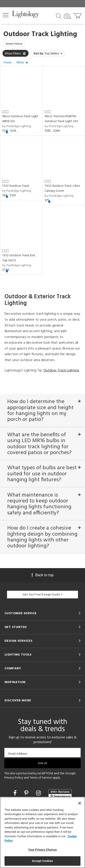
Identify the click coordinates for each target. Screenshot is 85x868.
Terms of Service (41, 778)
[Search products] (59, 16)
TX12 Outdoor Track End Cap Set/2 (19, 258)
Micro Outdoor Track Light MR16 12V (20, 119)
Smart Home (14, 44)
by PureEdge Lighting (17, 126)
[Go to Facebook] (16, 793)
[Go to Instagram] (39, 793)
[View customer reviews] (60, 794)
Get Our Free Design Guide (42, 595)
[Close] (80, 803)
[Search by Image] (67, 16)
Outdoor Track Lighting (61, 371)
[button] (6, 15)
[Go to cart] (78, 15)
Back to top (42, 575)
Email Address (18, 754)
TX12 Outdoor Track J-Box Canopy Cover (62, 188)
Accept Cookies (42, 861)
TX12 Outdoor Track (16, 186)
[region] (42, 832)
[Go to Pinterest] (27, 793)
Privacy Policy (14, 778)
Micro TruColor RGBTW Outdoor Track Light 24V (61, 119)
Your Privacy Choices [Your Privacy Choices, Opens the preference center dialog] (43, 850)
